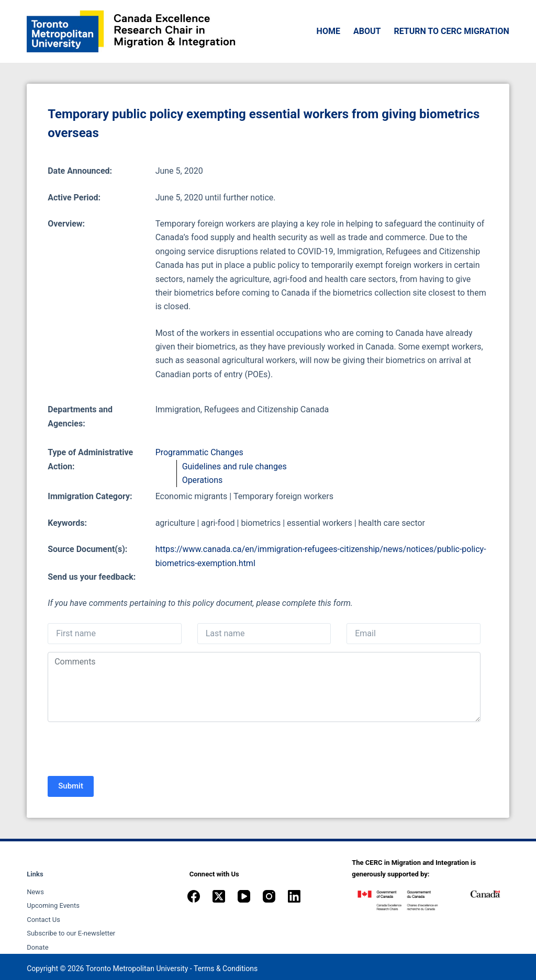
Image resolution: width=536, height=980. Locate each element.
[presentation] (127, 750)
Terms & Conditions (226, 968)
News (35, 892)
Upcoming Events (53, 905)
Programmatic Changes (199, 452)
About (367, 31)
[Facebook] (194, 896)
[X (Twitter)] (219, 896)
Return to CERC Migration (451, 31)
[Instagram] (269, 896)
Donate (37, 947)
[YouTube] (244, 896)
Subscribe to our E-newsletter (71, 933)
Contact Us (43, 920)
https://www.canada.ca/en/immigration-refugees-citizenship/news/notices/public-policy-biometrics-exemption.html (321, 556)
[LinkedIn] (294, 896)
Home (328, 31)
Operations (203, 480)
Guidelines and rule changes (234, 466)
